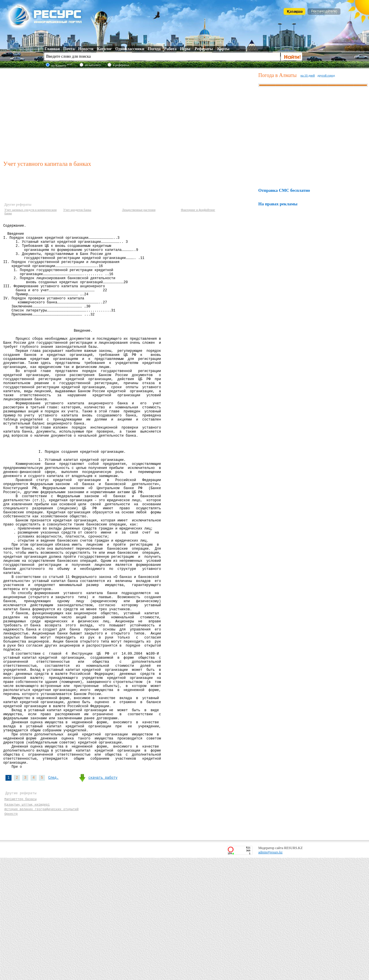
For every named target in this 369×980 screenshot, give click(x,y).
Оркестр (11, 935)
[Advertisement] (129, 114)
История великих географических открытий (41, 929)
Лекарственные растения (139, 210)
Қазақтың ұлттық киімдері (27, 924)
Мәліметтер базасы (20, 918)
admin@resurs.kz (270, 975)
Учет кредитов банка (77, 210)
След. (53, 895)
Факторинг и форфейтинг (198, 210)
